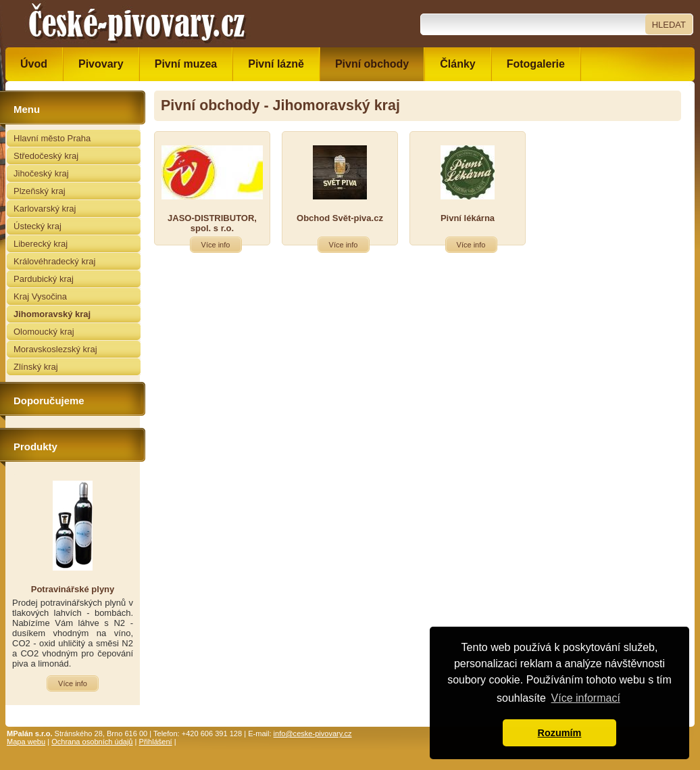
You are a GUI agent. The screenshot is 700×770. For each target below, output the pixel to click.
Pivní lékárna (468, 218)
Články (457, 64)
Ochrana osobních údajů (92, 742)
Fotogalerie (536, 64)
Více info (216, 245)
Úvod (34, 64)
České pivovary (137, 24)
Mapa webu (26, 742)
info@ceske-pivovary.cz (313, 733)
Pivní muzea (186, 64)
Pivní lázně (276, 64)
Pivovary (101, 64)
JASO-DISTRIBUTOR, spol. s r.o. (212, 223)
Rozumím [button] (560, 733)
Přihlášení (156, 742)
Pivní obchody (372, 64)
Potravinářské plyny (73, 589)
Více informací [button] (586, 698)
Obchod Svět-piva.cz (340, 218)
